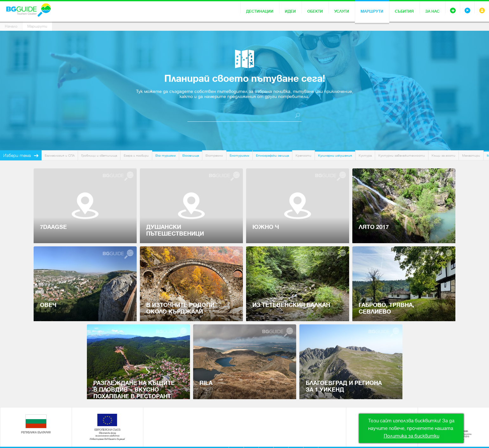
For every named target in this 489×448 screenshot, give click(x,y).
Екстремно (214, 156)
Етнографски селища (272, 156)
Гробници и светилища (99, 156)
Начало (11, 26)
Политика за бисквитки (411, 436)
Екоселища (191, 156)
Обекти (315, 11)
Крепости (303, 156)
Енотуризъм (239, 156)
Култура (365, 156)
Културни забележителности (402, 156)
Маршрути (372, 11)
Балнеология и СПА (60, 156)
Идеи (290, 11)
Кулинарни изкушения (335, 156)
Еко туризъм (166, 156)
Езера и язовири (136, 156)
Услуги (342, 11)
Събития (404, 11)
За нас (432, 11)
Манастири (471, 156)
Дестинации (260, 11)
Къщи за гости (443, 156)
